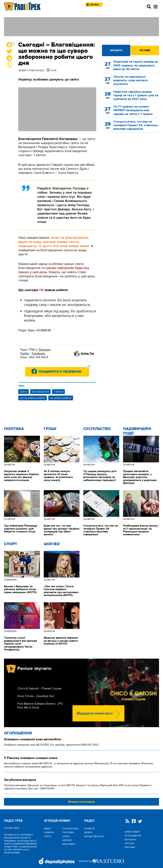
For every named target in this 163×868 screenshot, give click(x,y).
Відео (48, 829)
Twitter (25, 353)
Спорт (11, 544)
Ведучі (88, 832)
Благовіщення (40, 392)
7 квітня (58, 392)
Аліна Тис (88, 353)
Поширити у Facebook (64, 370)
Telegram (45, 350)
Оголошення (18, 733)
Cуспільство (97, 429)
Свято (23, 392)
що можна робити (61, 398)
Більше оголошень (81, 802)
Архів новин (132, 832)
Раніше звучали (94, 836)
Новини (49, 832)
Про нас (130, 843)
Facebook (38, 353)
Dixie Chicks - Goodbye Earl (36, 696)
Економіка (69, 844)
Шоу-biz (52, 544)
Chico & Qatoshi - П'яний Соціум (39, 688)
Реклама (130, 847)
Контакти (130, 840)
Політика (14, 429)
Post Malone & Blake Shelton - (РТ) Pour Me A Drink (40, 706)
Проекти (89, 829)
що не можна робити (33, 398)
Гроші (50, 429)
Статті (48, 836)
